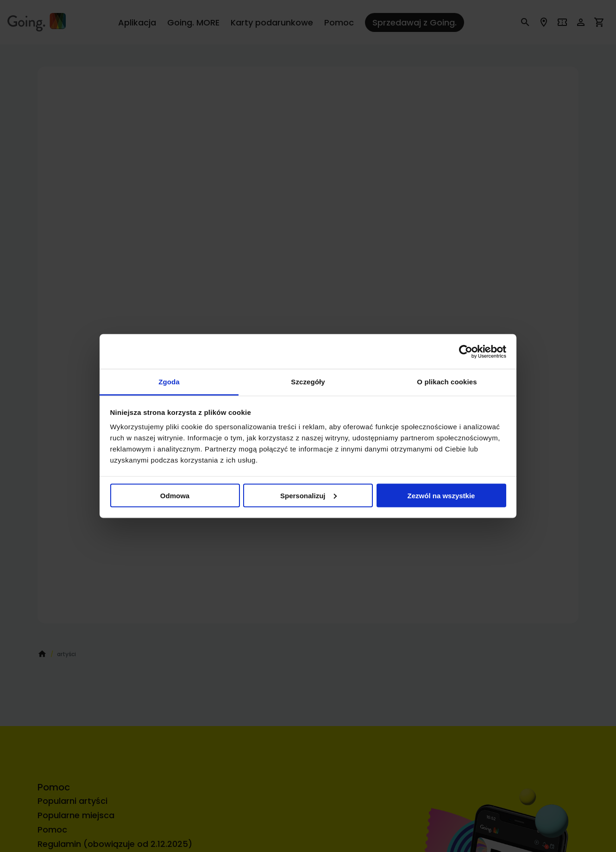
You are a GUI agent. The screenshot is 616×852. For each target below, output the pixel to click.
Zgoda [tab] (169, 382)
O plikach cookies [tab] (447, 382)
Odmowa (175, 495)
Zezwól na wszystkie (441, 495)
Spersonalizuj (308, 495)
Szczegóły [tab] (308, 382)
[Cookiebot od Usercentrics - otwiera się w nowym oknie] (466, 351)
